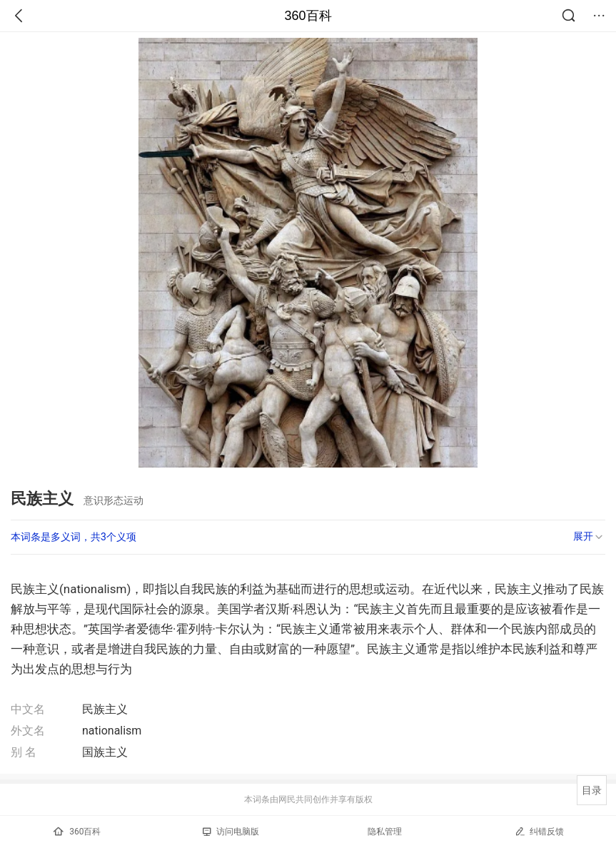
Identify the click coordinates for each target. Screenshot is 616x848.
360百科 (308, 16)
